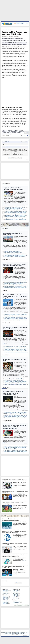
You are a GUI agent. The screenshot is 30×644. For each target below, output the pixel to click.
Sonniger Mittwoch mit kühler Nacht (12, 251)
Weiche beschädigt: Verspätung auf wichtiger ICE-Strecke (17, 255)
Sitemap (3, 632)
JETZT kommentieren (15, 158)
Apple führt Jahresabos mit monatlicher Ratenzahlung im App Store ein (13, 556)
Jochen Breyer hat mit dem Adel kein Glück (14, 380)
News (10, 634)
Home (27, 632)
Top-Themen (6, 229)
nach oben (25, 635)
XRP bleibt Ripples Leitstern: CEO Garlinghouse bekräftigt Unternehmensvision (14, 393)
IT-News (4, 290)
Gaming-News (6, 323)
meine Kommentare (18, 605)
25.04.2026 (5, 597)
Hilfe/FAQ (18, 634)
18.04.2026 (16, 592)
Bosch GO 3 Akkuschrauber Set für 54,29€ (14, 284)
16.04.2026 (16, 594)
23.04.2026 (5, 600)
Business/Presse (7, 421)
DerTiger (7, 147)
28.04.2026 (5, 592)
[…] (4, 204)
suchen (18, 583)
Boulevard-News (7, 260)
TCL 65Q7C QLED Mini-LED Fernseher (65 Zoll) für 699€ (17, 382)
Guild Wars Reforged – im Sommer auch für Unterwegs (16, 347)
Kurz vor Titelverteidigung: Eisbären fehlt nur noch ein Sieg (17, 214)
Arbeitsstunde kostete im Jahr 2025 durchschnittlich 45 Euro (17, 254)
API (21, 634)
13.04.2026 (16, 598)
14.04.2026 (16, 597)
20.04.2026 (5, 604)
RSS (24, 634)
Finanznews (6, 387)
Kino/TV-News (6, 355)
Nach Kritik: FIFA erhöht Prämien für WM (14, 209)
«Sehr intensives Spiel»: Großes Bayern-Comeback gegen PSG (13, 503)
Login (18, 23)
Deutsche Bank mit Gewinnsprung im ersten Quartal (16, 415)
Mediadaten (17, 632)
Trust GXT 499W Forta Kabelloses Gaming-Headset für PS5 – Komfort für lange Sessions (15, 296)
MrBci (7, 142)
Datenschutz (8, 632)
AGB (13, 632)
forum (28, 160)
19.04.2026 (16, 591)
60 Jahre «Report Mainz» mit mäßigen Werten (14, 379)
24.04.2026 (5, 599)
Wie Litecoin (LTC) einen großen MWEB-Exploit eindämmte (17, 414)
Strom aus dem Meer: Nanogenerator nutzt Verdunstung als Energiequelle (14, 520)
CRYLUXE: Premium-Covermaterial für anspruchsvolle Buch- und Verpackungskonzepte (15, 427)
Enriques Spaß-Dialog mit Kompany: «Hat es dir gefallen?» (17, 207)
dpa (18, 36)
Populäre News (16, 601)
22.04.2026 (5, 601)
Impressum (23, 632)
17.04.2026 (16, 593)
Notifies (27, 605)
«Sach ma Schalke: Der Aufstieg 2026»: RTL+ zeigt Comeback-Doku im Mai (14, 532)
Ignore (24, 605)
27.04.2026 (5, 593)
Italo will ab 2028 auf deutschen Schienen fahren (15, 257)
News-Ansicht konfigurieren (23, 604)
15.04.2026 (16, 596)
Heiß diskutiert (16, 602)
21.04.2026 (5, 602)
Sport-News (6, 183)
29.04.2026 (5, 591)
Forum (6, 634)
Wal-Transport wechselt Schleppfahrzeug (13, 253)
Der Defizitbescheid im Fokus (11, 449)
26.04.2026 (5, 596)
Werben (13, 634)
